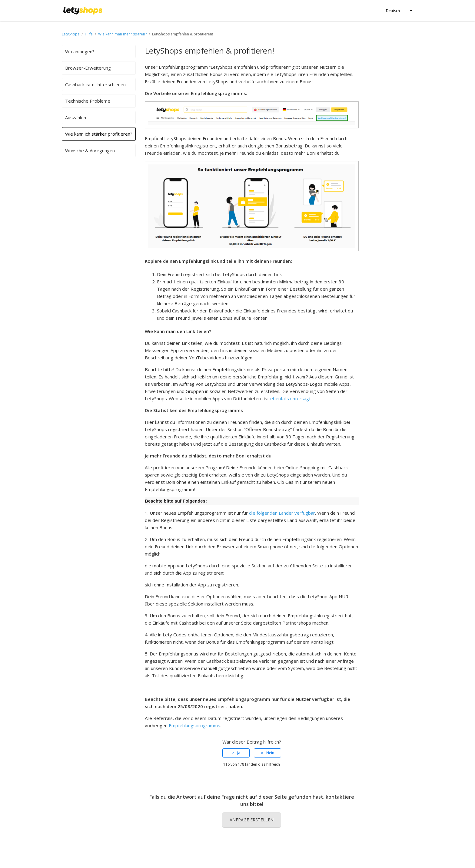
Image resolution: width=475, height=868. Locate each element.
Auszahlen (76, 117)
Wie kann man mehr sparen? (122, 34)
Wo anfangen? (80, 51)
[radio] (236, 753)
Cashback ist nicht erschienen (95, 84)
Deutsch (393, 11)
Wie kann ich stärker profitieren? (99, 134)
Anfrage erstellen (252, 820)
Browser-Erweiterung (88, 68)
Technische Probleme (88, 101)
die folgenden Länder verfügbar (282, 513)
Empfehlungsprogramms (194, 725)
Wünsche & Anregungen (90, 150)
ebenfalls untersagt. (291, 398)
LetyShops (71, 34)
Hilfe (89, 34)
